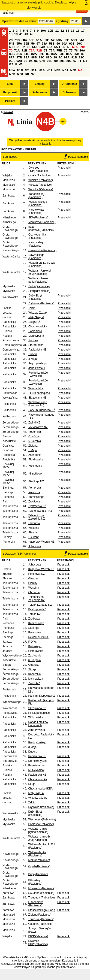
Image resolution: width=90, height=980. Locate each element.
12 (62, 31)
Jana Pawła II (37, 368)
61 (18, 47)
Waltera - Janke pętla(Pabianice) (38, 280)
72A (32, 50)
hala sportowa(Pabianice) (41, 228)
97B (50, 61)
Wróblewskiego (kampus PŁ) (38, 404)
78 (76, 50)
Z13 (17, 40)
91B (74, 57)
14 (67, 31)
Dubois (33, 354)
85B (76, 54)
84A (54, 54)
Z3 (11, 40)
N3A (34, 70)
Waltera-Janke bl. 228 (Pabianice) (42, 264)
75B (59, 50)
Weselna (34, 528)
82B (42, 54)
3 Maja (33, 359)
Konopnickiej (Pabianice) (36, 196)
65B (57, 47)
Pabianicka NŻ (37, 350)
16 (78, 31)
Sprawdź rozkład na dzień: (20, 21)
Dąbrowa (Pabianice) (41, 303)
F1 (79, 61)
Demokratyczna (38, 761)
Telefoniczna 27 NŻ (40, 511)
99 (56, 61)
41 (21, 34)
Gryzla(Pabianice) (39, 866)
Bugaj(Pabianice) (39, 874)
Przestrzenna (36, 765)
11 (57, 31)
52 (53, 40)
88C (42, 57)
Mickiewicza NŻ (38, 427)
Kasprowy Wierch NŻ (41, 542)
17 (83, 31)
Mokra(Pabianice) (39, 860)
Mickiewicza (36, 679)
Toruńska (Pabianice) (41, 919)
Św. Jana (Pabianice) (41, 893)
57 (38, 44)
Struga (32, 669)
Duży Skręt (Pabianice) (35, 297)
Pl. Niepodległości (39, 393)
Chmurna (34, 523)
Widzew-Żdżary (38, 313)
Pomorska (35, 488)
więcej (73, 2)
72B (39, 50)
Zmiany (40, 84)
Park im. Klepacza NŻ (42, 410)
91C (81, 57)
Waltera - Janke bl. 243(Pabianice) (40, 838)
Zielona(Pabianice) (40, 915)
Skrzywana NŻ (37, 398)
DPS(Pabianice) (38, 936)
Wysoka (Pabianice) (41, 189)
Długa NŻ (34, 322)
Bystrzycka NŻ (37, 506)
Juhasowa (35, 546)
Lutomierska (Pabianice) (36, 904)
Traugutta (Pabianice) (41, 898)
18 (11, 34)
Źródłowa (34, 502)
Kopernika (35, 432)
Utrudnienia (69, 84)
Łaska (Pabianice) (39, 175)
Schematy (69, 92)
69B (82, 47)
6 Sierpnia (35, 441)
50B (32, 40)
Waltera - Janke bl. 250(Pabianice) (40, 272)
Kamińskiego (36, 497)
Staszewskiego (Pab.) (42, 910)
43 (26, 34)
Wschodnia (35, 466)
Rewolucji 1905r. (38, 637)
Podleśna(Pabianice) (41, 824)
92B (19, 61)
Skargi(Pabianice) (39, 291)
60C (79, 44)
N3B (42, 70)
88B (34, 57)
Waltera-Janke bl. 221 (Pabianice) (42, 846)
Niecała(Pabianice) (40, 185)
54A (81, 40)
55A (19, 44)
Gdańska (34, 436)
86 (83, 54)
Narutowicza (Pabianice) (36, 211)
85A (69, 54)
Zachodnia (35, 455)
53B (66, 40)
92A (12, 61)
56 (33, 44)
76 (66, 50)
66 (63, 47)
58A (45, 44)
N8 (27, 74)
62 (23, 47)
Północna (34, 492)
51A (39, 40)
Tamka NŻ (34, 614)
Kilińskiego (35, 474)
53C (74, 40)
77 (71, 50)
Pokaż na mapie (76, 157)
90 (60, 57)
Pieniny (33, 532)
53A (59, 40)
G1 (85, 61)
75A (52, 50)
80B (12, 54)
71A (17, 50)
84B (61, 54)
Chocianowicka (38, 327)
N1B (20, 70)
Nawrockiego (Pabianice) (36, 244)
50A (24, 40)
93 (25, 61)
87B (19, 57)
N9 (33, 74)
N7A (12, 74)
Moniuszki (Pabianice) (42, 222)
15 (73, 31)
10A (43, 31)
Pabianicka (35, 331)
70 (11, 50)
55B (27, 44)
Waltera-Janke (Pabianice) (37, 854)
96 (36, 61)
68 (69, 47)
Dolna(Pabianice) (39, 286)
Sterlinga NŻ (36, 481)
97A (42, 61)
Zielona (33, 446)
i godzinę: (63, 21)
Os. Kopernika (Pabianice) (37, 236)
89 (55, 57)
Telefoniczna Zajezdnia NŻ (37, 517)
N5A (65, 70)
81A (19, 54)
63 (28, 47)
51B (46, 40)
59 (58, 44)
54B (12, 44)
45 (31, 34)
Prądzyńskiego (37, 363)
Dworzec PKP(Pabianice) (38, 169)
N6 (80, 70)
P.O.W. (32, 642)
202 (69, 61)
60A (64, 44)
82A (34, 54)
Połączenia (40, 92)
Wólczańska (36, 388)
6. (75, 61)
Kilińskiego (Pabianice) (35, 882)
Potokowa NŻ (36, 574)
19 (16, 34)
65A (50, 47)
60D (12, 47)
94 (31, 61)
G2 (11, 64)
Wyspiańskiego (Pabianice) (38, 203)
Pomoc (85, 112)
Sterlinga (34, 628)
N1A (12, 70)
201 (62, 61)
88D (49, 57)
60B (72, 44)
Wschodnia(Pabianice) (42, 820)
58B (52, 44)
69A (75, 47)
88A (27, 57)
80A (82, 50)
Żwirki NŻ (34, 423)
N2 (27, 70)
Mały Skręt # (36, 317)
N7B (20, 74)
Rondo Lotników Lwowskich (38, 374)
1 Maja (33, 450)
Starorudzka (36, 345)
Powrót (8, 112)
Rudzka (33, 340)
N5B (73, 70)
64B (42, 47)
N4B (58, 70)
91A (67, 57)
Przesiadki (64, 168)
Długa (32, 784)
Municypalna (36, 336)
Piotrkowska (36, 460)
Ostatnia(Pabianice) (40, 924)
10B (51, 31)
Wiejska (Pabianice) (41, 180)
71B (24, 50)
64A (35, 47)
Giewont (33, 537)
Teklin (32, 308)
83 (48, 54)
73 (46, 50)
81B (27, 54)
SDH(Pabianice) (38, 218)
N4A (49, 70)
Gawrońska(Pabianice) (42, 250)
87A (12, 57)
